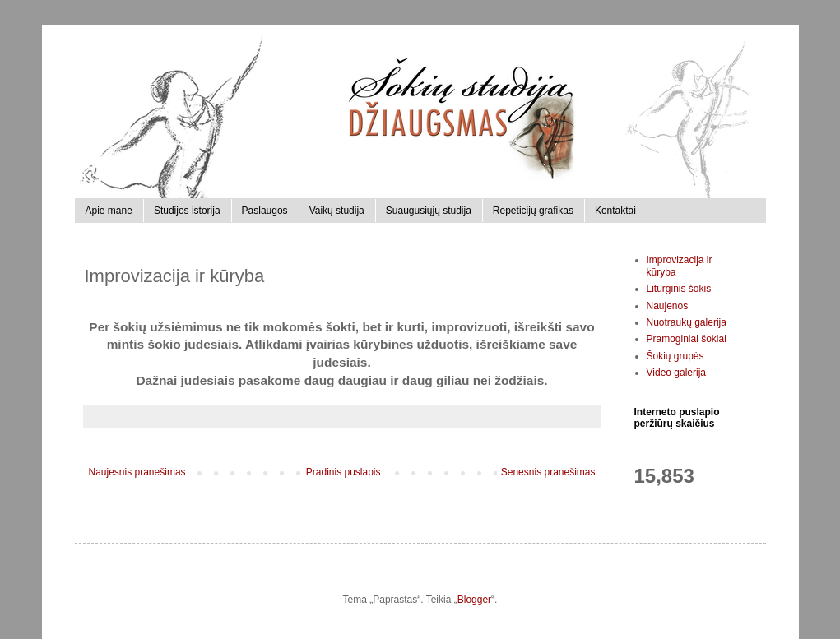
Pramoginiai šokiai (687, 339)
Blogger (474, 600)
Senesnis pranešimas (548, 472)
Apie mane (109, 211)
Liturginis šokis (679, 289)
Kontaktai (615, 211)
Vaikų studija (337, 211)
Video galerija (677, 373)
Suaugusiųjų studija (429, 211)
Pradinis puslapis (343, 472)
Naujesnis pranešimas (137, 472)
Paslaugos (265, 211)
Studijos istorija (187, 211)
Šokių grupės (675, 356)
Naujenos (668, 306)
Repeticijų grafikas (533, 211)
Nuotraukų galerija (687, 322)
